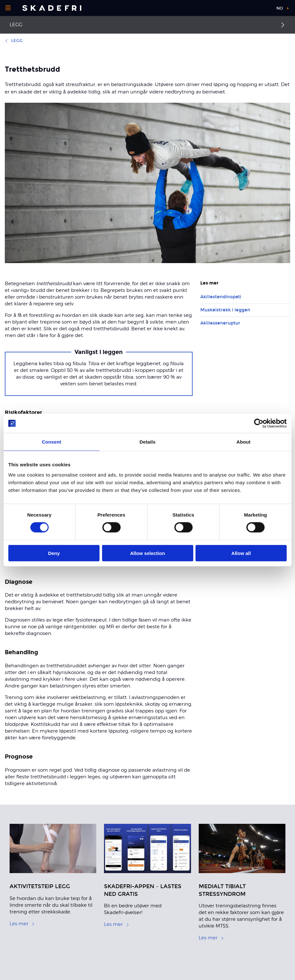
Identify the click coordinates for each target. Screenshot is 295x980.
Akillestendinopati (221, 297)
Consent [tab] (52, 442)
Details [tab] (147, 442)
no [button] (280, 8)
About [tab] (243, 442)
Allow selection (147, 553)
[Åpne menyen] (8, 8)
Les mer (22, 924)
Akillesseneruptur (220, 323)
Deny (54, 553)
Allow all (241, 553)
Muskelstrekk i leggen (225, 310)
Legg (16, 25)
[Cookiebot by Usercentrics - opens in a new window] (259, 423)
